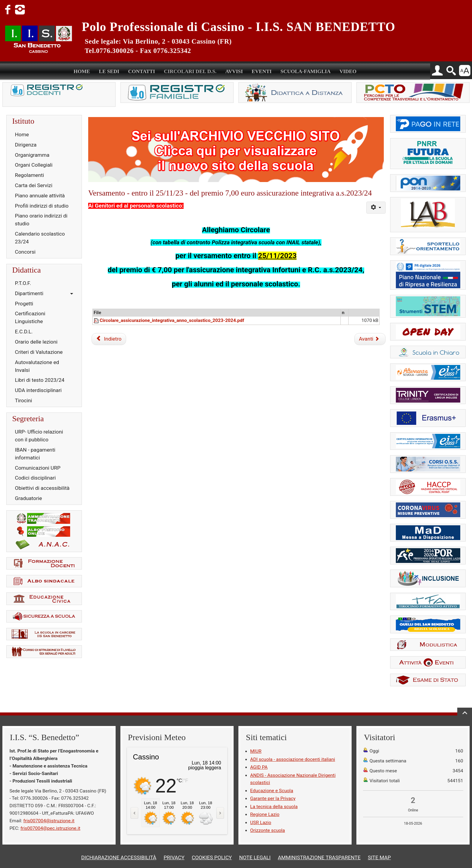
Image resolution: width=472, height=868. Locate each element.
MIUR (256, 751)
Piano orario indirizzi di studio (41, 220)
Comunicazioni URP (38, 468)
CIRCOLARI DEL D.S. (190, 71)
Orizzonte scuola (268, 830)
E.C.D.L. (24, 332)
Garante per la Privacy (273, 798)
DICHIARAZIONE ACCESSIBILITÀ (119, 857)
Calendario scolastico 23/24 (40, 238)
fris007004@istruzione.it (49, 821)
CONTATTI (142, 71)
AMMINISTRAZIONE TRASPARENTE (319, 857)
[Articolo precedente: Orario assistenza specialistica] (109, 339)
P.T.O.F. (23, 283)
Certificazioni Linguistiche (30, 317)
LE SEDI (109, 71)
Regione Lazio (265, 814)
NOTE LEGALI (255, 857)
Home (22, 134)
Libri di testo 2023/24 (40, 380)
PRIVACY (174, 857)
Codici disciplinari (36, 478)
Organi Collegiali (34, 165)
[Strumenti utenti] (376, 207)
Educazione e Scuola (272, 791)
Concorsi (25, 252)
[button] (437, 71)
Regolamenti (30, 175)
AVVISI (234, 71)
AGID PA (259, 767)
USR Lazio (261, 823)
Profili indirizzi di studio (42, 206)
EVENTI (262, 71)
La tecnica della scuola (274, 807)
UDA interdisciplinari (38, 390)
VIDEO (348, 71)
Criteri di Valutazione (39, 352)
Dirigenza (26, 145)
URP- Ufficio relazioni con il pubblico (39, 436)
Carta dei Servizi (34, 185)
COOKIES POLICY (212, 857)
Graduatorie (29, 498)
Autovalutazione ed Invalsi (37, 366)
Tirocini (24, 400)
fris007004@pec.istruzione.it (50, 828)
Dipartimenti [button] (29, 293)
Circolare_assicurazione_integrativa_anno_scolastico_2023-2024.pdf (172, 320)
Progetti (24, 304)
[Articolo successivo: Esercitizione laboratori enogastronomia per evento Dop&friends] (370, 339)
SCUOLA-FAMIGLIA (306, 71)
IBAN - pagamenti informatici (35, 454)
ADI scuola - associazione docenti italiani (293, 759)
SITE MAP (379, 857)
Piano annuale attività (40, 196)
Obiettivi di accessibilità (42, 488)
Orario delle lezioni (36, 342)
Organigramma (32, 155)
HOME (82, 71)
